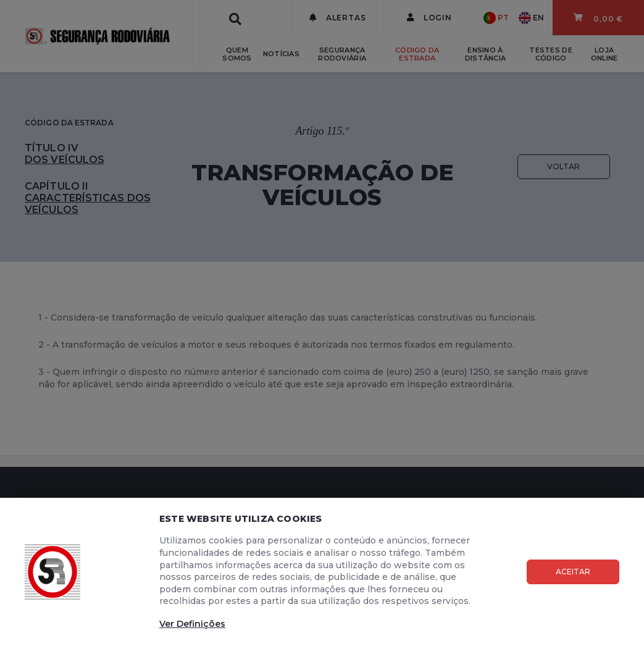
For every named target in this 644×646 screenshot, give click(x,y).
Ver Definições (192, 624)
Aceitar (573, 572)
